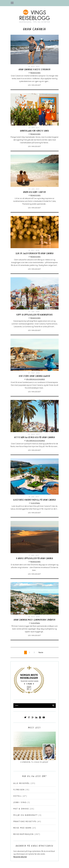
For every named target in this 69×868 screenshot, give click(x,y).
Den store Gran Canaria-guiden (34, 376)
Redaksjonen (35, 73)
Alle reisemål (22, 783)
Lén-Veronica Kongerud (35, 379)
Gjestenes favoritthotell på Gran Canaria (34, 500)
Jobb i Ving (20, 802)
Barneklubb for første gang (34, 131)
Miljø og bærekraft (26, 815)
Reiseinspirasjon (24, 834)
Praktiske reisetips (25, 821)
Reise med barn (22, 828)
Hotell (18, 796)
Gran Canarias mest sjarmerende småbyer (34, 620)
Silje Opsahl (36, 503)
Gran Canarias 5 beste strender (34, 70)
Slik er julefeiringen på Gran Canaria (34, 254)
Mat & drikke (21, 809)
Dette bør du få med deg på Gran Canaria (34, 437)
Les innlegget (34, 85)
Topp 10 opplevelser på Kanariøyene (34, 315)
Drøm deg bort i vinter (35, 192)
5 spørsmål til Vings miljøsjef (34, 762)
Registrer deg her (20, 857)
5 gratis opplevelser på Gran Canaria (34, 558)
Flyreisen (19, 790)
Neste (41, 652)
